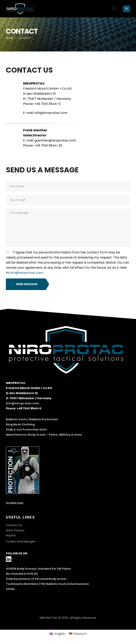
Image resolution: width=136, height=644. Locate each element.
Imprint (11, 535)
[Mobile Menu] (127, 9)
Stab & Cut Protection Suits (26, 430)
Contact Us (14, 525)
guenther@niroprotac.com (55, 140)
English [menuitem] (60, 634)
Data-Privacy (15, 530)
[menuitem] (57, 634)
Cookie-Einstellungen (21, 541)
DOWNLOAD (15, 503)
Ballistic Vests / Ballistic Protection (32, 419)
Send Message (27, 284)
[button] (115, 8)
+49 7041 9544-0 (47, 104)
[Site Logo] (21, 9)
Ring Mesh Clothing (20, 424)
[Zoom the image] (23, 449)
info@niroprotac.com (51, 113)
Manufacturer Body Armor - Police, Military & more (44, 435)
